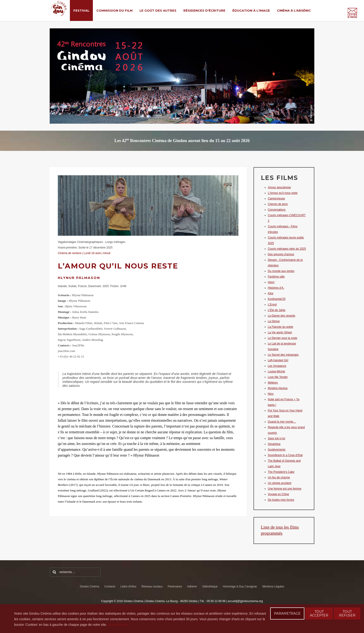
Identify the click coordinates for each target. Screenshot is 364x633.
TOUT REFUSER (347, 613)
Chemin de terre (278, 204)
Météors (273, 383)
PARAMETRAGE (287, 613)
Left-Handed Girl (278, 360)
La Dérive (274, 321)
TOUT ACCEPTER (319, 613)
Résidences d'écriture (204, 10)
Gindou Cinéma (89, 587)
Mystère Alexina (278, 388)
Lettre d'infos (128, 587)
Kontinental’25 (277, 299)
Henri (271, 282)
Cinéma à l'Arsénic (294, 10)
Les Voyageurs (277, 366)
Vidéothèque (210, 587)
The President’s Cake (281, 472)
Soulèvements (277, 450)
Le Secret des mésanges (283, 355)
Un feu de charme (279, 477)
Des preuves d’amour (281, 254)
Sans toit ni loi (277, 438)
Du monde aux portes (281, 271)
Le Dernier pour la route (283, 338)
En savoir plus (118, 625)
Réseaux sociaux (152, 587)
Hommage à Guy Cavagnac (240, 587)
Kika (271, 293)
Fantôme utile (276, 277)
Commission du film (114, 10)
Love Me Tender (278, 377)
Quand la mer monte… (282, 422)
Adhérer (192, 587)
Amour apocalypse (279, 187)
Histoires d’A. (276, 288)
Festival (81, 10)
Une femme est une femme (285, 489)
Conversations (277, 210)
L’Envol (272, 305)
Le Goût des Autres (158, 10)
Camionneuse (276, 199)
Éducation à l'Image (251, 10)
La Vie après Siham (280, 332)
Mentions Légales (273, 587)
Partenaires (175, 587)
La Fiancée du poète (281, 327)
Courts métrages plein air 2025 (287, 249)
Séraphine (274, 444)
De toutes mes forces (281, 500)
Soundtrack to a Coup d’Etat (285, 455)
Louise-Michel (276, 371)
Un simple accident (280, 483)
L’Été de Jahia (277, 310)
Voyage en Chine (278, 494)
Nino (271, 394)
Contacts (110, 587)
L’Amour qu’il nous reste (283, 193)
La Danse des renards (282, 316)
